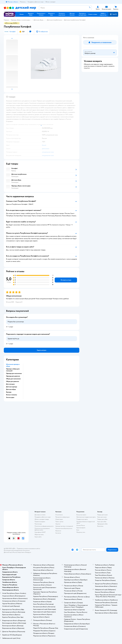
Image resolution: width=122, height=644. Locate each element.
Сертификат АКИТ (40, 532)
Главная (6, 20)
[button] (113, 14)
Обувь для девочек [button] (13, 381)
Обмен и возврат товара (42, 519)
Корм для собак (102, 522)
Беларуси (28, 552)
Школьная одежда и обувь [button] (13, 365)
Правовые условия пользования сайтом (28, 549)
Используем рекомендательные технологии (17, 550)
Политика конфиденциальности (44, 526)
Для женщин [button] (10, 384)
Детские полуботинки (54, 20)
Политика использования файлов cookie (42, 529)
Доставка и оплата (40, 515)
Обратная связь (39, 535)
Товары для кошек (103, 515)
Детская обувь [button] (11, 389)
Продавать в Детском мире (43, 517)
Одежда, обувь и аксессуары (20, 20)
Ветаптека (100, 526)
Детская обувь (38, 20)
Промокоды (38, 524)
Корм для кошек (102, 517)
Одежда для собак (102, 524)
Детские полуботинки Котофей (75, 20)
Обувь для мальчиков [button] (13, 379)
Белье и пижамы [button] (12, 395)
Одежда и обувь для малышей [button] (13, 370)
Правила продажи (40, 522)
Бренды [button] (9, 392)
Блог (78, 530)
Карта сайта (38, 537)
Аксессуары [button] (10, 397)
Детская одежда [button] (12, 387)
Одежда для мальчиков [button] (14, 373)
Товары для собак (102, 519)
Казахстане (21, 552)
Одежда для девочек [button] (13, 376)
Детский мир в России (10, 552)
